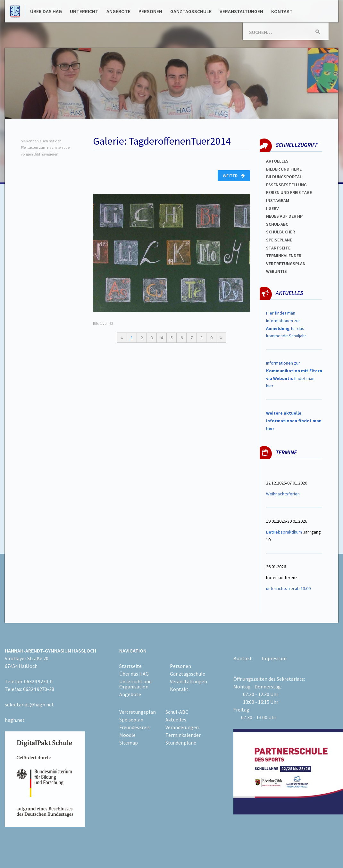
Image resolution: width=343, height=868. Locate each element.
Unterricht (84, 11)
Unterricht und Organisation (135, 684)
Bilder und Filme (284, 169)
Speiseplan (131, 720)
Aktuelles (277, 161)
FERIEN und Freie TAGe (289, 192)
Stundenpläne (181, 743)
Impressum (274, 658)
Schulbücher (280, 232)
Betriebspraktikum (284, 532)
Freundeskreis (134, 727)
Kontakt (282, 11)
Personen (150, 11)
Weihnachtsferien (283, 494)
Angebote (118, 11)
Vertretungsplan (286, 264)
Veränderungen (182, 727)
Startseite (278, 248)
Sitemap (129, 743)
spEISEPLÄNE (279, 240)
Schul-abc (277, 224)
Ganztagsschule (191, 11)
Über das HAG (46, 11)
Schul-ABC (177, 712)
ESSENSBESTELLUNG (286, 185)
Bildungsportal (284, 177)
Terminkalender (284, 256)
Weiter (234, 176)
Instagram (278, 200)
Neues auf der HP (284, 216)
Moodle (127, 735)
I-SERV (272, 208)
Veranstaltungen (241, 11)
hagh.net (15, 720)
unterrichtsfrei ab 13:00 (288, 588)
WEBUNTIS (276, 271)
